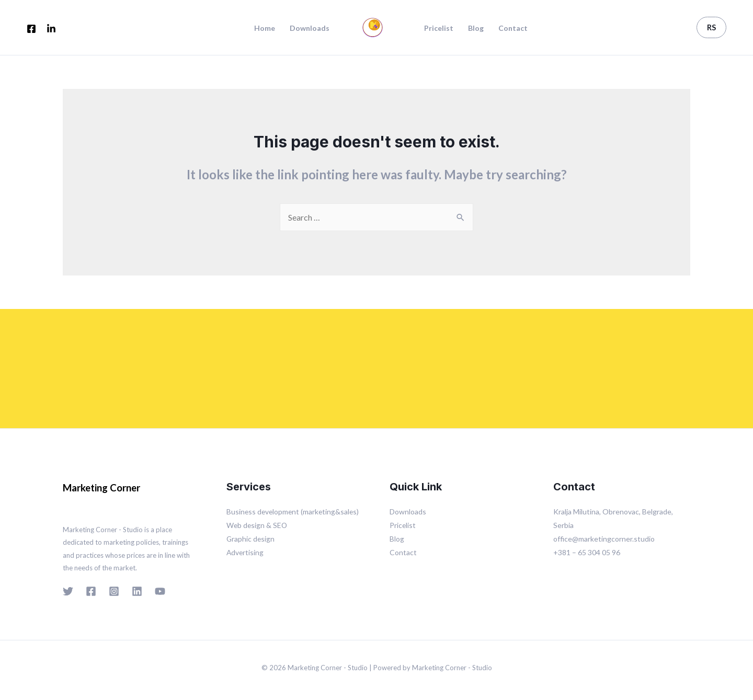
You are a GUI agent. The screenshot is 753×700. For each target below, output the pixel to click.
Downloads (310, 28)
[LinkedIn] (51, 29)
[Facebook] (31, 29)
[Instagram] (114, 591)
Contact (513, 28)
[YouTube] (160, 591)
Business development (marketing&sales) (294, 512)
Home (265, 28)
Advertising (246, 552)
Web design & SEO (258, 525)
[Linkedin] (137, 591)
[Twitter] (68, 591)
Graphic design (251, 539)
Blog (476, 28)
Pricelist (439, 28)
